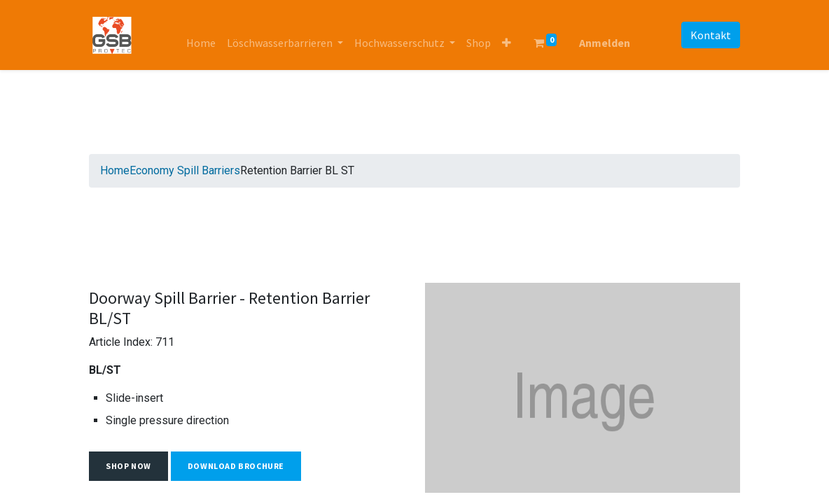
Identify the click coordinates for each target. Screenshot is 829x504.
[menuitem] (201, 43)
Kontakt (711, 35)
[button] (507, 43)
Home (115, 170)
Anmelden (605, 43)
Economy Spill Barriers (185, 170)
